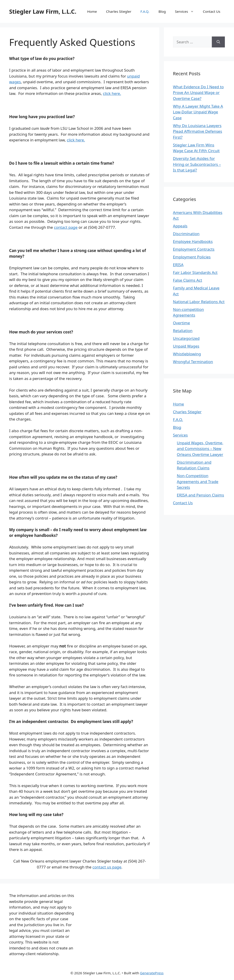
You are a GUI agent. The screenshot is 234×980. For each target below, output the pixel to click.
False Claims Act (188, 280)
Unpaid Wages (186, 346)
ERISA (178, 265)
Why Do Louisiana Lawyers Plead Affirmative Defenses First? (198, 131)
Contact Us (212, 11)
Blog (162, 11)
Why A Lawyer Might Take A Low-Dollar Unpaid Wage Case (198, 112)
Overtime (182, 323)
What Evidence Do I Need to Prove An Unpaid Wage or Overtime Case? (198, 93)
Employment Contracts (194, 249)
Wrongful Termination (193, 362)
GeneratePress (152, 973)
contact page (66, 227)
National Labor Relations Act (199, 302)
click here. (112, 93)
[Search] (218, 42)
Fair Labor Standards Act (195, 272)
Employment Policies (192, 257)
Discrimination (186, 234)
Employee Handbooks (193, 241)
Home (92, 11)
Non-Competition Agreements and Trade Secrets (198, 481)
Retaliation (183, 331)
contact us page (107, 867)
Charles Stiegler (119, 11)
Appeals (180, 226)
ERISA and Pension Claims (201, 495)
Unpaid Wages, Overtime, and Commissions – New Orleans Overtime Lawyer (200, 449)
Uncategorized (186, 338)
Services (186, 11)
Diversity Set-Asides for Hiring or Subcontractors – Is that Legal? (197, 164)
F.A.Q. (145, 11)
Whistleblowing (187, 354)
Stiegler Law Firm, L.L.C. (43, 11)
